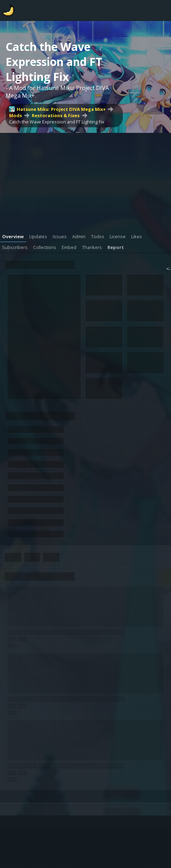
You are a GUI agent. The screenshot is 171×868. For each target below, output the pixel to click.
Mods (16, 115)
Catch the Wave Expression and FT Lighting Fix (57, 122)
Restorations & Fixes (56, 115)
